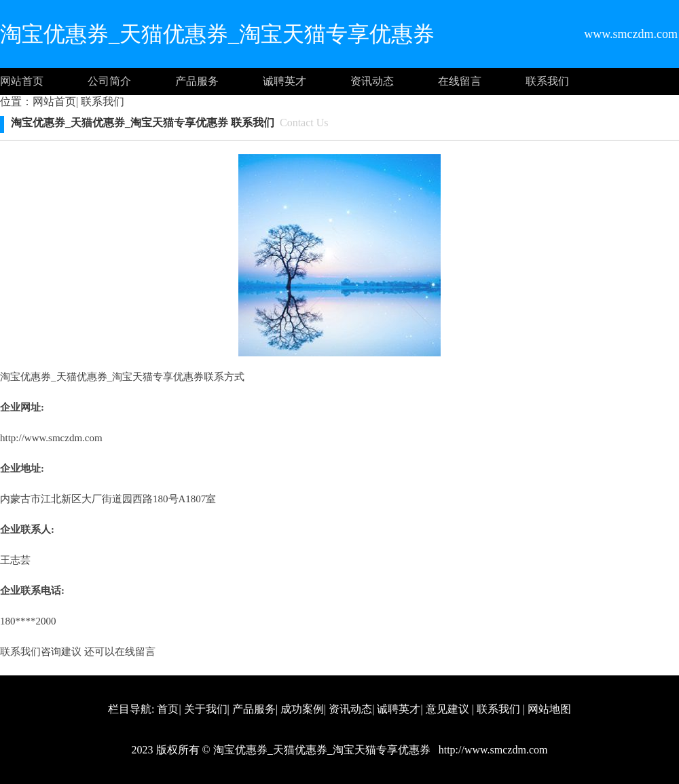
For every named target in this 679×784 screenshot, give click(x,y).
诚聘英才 (285, 81)
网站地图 (549, 709)
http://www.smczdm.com (51, 438)
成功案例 (302, 709)
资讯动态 (372, 81)
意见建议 (447, 709)
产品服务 (197, 81)
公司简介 (109, 81)
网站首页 (22, 81)
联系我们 (547, 81)
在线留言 (460, 81)
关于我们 (206, 709)
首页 (168, 709)
